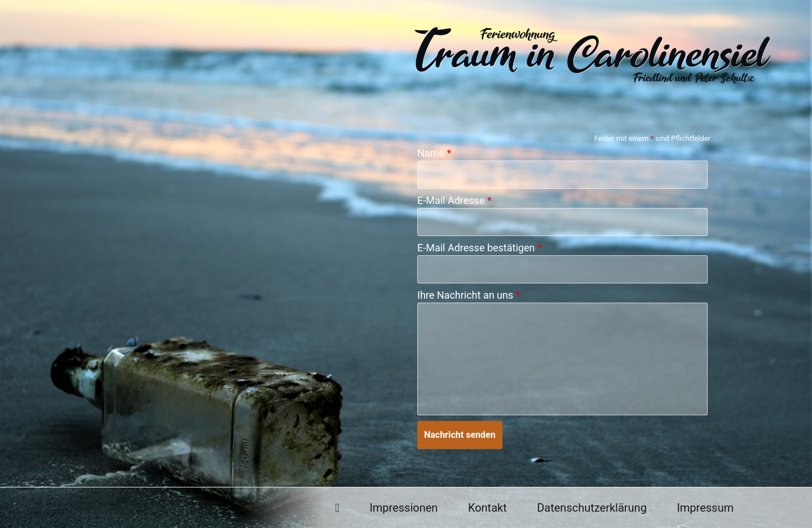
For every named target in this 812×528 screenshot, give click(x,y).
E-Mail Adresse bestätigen (480, 248)
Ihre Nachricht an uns (469, 295)
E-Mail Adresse (454, 201)
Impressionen (403, 508)
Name (434, 153)
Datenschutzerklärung (592, 508)
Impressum (705, 508)
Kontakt (487, 508)
